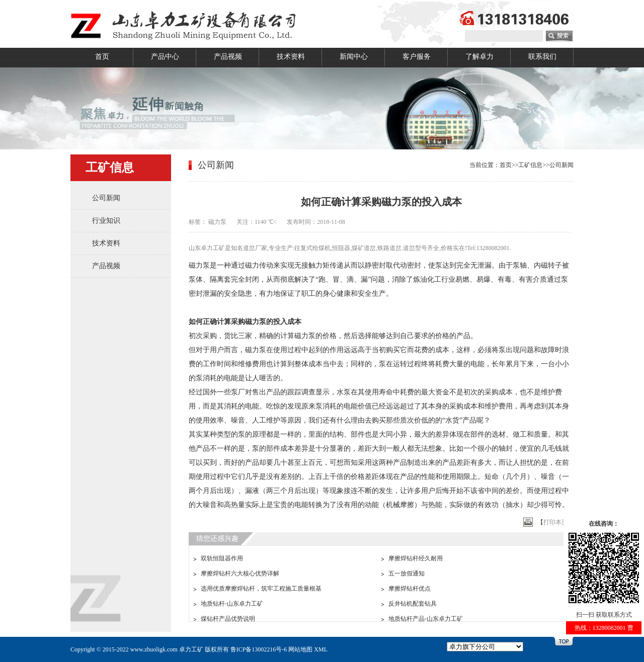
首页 (102, 57)
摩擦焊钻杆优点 (410, 589)
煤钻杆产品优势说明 (228, 619)
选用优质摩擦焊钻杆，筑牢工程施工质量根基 (261, 589)
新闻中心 (354, 57)
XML (321, 649)
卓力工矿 (191, 649)
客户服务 (417, 57)
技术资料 (291, 57)
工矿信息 (530, 165)
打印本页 (555, 522)
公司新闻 (106, 198)
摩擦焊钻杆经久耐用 (416, 558)
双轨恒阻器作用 (222, 558)
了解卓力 (479, 57)
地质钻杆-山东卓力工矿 (232, 604)
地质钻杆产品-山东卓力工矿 (426, 619)
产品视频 (228, 57)
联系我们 (542, 57)
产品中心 (165, 57)
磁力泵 (217, 222)
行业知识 (106, 221)
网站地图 (300, 649)
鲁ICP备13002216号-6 (259, 649)
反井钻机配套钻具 (413, 604)
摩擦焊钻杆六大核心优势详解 (240, 573)
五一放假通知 (407, 573)
